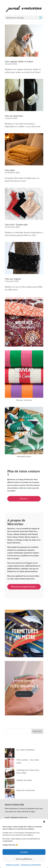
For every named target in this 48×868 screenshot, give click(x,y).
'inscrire (24, 499)
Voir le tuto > (24, 694)
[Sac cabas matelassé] (10, 753)
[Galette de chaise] (10, 784)
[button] (44, 822)
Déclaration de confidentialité (31, 865)
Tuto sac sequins (13, 279)
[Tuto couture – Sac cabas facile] (10, 763)
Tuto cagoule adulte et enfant (19, 61)
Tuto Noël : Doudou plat (16, 225)
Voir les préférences (24, 859)
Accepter (24, 852)
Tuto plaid (10, 170)
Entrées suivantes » (35, 298)
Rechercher (37, 731)
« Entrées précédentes (15, 298)
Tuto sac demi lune (14, 116)
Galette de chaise (24, 780)
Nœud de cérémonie (26, 790)
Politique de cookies (13, 865)
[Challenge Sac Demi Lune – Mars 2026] (10, 774)
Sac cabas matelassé (26, 750)
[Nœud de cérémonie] (10, 794)
